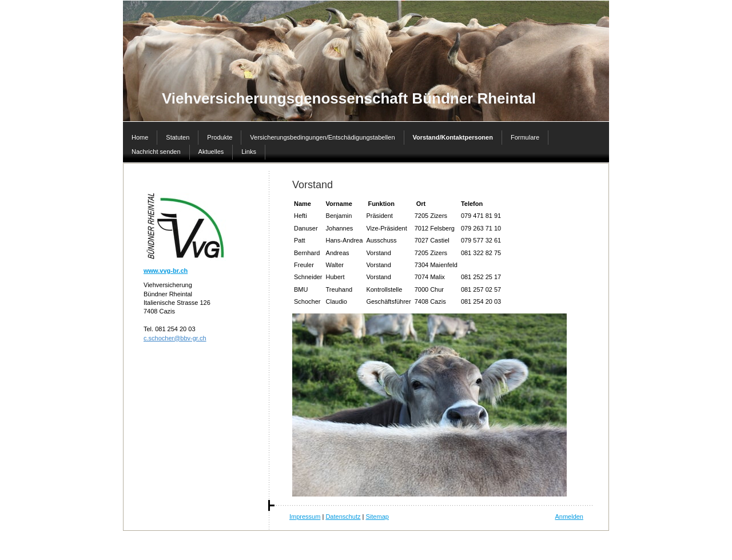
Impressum (305, 517)
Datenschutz (343, 517)
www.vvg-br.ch (166, 271)
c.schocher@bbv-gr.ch (175, 338)
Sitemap (377, 517)
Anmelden (569, 517)
